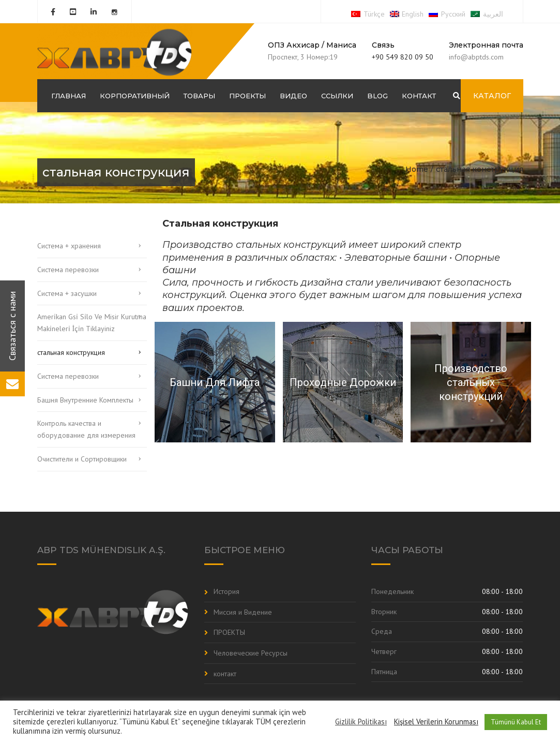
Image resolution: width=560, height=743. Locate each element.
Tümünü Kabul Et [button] (516, 722)
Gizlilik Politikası (361, 722)
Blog (377, 96)
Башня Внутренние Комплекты (85, 400)
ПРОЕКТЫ (247, 96)
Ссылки (337, 96)
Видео (293, 96)
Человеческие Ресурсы (251, 653)
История (226, 591)
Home (417, 169)
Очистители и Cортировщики (82, 459)
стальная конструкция (71, 352)
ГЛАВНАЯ (69, 96)
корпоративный (135, 96)
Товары (199, 96)
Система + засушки (67, 293)
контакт (419, 96)
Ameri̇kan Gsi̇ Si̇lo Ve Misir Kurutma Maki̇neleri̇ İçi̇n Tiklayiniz (92, 323)
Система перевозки (68, 270)
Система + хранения (69, 246)
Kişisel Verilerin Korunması (436, 722)
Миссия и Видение (243, 612)
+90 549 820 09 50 (403, 57)
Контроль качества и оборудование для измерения (86, 429)
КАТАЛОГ (492, 96)
